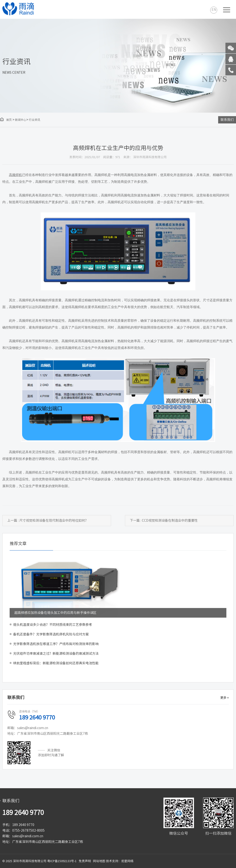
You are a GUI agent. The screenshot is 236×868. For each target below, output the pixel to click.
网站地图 (99, 861)
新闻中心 (21, 120)
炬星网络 (127, 861)
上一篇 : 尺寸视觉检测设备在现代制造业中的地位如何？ (48, 520)
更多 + (224, 698)
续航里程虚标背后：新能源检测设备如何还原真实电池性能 (56, 663)
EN (214, 10)
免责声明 (85, 861)
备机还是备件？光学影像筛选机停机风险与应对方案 (51, 634)
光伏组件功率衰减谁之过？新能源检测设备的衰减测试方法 (56, 654)
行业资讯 (35, 120)
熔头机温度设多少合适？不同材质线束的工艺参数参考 (53, 625)
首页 (6, 120)
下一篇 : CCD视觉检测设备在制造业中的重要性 (164, 520)
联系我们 (227, 120)
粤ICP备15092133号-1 (62, 861)
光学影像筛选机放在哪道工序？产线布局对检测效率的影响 (56, 644)
